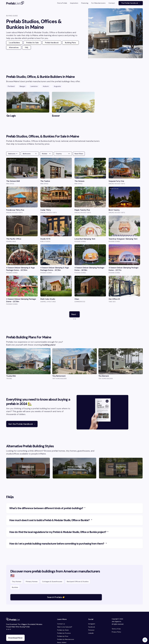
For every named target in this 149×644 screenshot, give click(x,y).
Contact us (61, 624)
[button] (13, 154)
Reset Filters (79, 154)
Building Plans (70, 43)
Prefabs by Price (63, 636)
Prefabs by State (63, 630)
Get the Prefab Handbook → (22, 424)
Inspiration (74, 3)
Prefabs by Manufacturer (66, 639)
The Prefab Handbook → (131, 3)
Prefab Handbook (52, 43)
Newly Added (62, 642)
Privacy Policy (116, 632)
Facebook (92, 627)
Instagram (92, 624)
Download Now (15, 638)
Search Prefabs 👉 (56, 597)
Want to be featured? (65, 627)
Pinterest (91, 630)
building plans (49, 345)
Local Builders (14, 43)
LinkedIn (91, 633)
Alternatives (14, 47)
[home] (15, 3)
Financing (85, 3)
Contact (112, 3)
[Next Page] (74, 314)
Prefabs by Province (64, 633)
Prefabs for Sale (32, 43)
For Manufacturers (98, 3)
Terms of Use (116, 629)
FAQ (27, 47)
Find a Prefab (62, 3)
